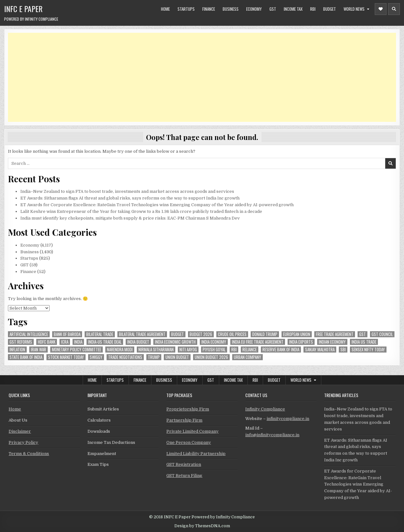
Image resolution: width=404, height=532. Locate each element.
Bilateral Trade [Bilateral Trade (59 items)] (100, 334)
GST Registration (184, 464)
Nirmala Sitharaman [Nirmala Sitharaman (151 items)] (156, 350)
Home (165, 9)
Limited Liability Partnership (196, 454)
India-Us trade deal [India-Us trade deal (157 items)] (105, 342)
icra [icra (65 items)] (65, 342)
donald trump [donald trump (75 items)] (265, 334)
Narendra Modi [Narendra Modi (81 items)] (120, 350)
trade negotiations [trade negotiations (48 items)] (125, 357)
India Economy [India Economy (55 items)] (214, 342)
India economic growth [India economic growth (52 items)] (175, 342)
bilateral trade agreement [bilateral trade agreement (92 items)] (142, 334)
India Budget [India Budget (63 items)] (138, 342)
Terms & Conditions (29, 454)
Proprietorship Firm (188, 409)
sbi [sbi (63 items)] (343, 350)
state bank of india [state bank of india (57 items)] (26, 357)
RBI (313, 9)
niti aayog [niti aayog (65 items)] (188, 350)
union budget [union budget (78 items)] (177, 357)
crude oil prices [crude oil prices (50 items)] (232, 334)
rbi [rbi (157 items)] (234, 350)
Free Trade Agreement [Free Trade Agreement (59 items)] (335, 334)
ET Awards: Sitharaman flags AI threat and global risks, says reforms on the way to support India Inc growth (130, 198)
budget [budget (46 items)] (178, 334)
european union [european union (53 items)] (297, 334)
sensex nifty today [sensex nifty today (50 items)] (368, 350)
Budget (330, 9)
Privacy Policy (23, 442)
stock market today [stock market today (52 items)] (66, 357)
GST (273, 9)
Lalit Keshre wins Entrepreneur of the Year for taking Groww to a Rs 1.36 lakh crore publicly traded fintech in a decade (141, 211)
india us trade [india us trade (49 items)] (364, 342)
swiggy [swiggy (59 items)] (96, 357)
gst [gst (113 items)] (362, 334)
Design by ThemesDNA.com (202, 526)
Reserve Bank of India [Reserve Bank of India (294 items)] (281, 350)
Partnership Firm (184, 420)
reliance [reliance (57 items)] (250, 350)
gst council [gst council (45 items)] (382, 334)
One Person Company (189, 442)
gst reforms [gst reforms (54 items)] (21, 342)
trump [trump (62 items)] (154, 357)
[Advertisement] (199, 77)
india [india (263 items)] (78, 342)
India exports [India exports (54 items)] (301, 342)
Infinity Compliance (265, 409)
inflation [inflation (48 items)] (17, 350)
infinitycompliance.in (288, 419)
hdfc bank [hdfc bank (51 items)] (47, 342)
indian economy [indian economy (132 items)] (332, 342)
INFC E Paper (23, 9)
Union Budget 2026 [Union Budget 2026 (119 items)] (211, 357)
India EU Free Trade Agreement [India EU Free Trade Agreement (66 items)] (258, 342)
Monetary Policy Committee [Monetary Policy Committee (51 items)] (77, 350)
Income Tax (293, 9)
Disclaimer (20, 431)
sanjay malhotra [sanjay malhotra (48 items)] (320, 350)
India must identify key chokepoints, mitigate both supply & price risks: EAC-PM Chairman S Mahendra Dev (130, 218)
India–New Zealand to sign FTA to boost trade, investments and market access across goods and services (127, 191)
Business (231, 9)
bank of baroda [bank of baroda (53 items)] (67, 334)
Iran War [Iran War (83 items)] (38, 350)
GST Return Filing (184, 476)
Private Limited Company (192, 431)
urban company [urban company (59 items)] (247, 357)
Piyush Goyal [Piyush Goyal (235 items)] (214, 350)
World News (354, 9)
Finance (209, 9)
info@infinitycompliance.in (272, 435)
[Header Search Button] (394, 9)
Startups (186, 9)
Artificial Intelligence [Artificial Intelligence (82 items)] (29, 334)
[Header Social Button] (381, 9)
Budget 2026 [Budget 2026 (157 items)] (201, 334)
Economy (254, 9)
